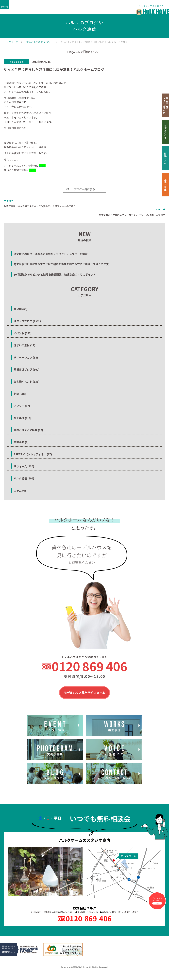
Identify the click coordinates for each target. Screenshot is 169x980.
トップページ (11, 42)
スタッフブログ (17, 62)
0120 (89, 666)
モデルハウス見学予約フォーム (85, 693)
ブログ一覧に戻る (84, 189)
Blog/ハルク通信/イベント (39, 42)
